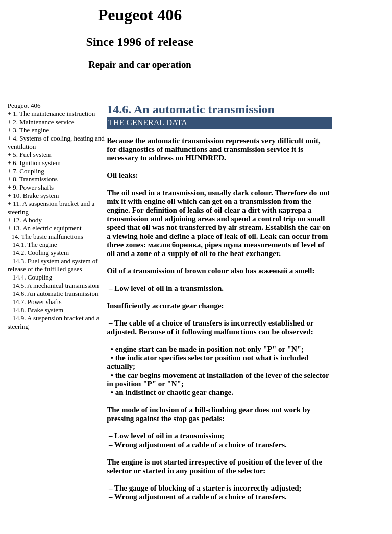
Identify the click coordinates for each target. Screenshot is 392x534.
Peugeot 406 (24, 106)
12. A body (27, 220)
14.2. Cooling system (41, 253)
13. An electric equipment (47, 228)
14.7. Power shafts (37, 302)
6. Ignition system (37, 163)
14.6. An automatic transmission (56, 294)
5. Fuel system (32, 155)
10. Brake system (36, 195)
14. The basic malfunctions (47, 236)
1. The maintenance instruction (54, 114)
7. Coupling (28, 171)
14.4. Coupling (33, 277)
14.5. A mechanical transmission (56, 285)
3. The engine (31, 130)
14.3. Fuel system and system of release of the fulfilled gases (53, 265)
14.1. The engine (35, 245)
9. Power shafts (33, 187)
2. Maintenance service (43, 122)
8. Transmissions (35, 179)
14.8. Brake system (38, 310)
